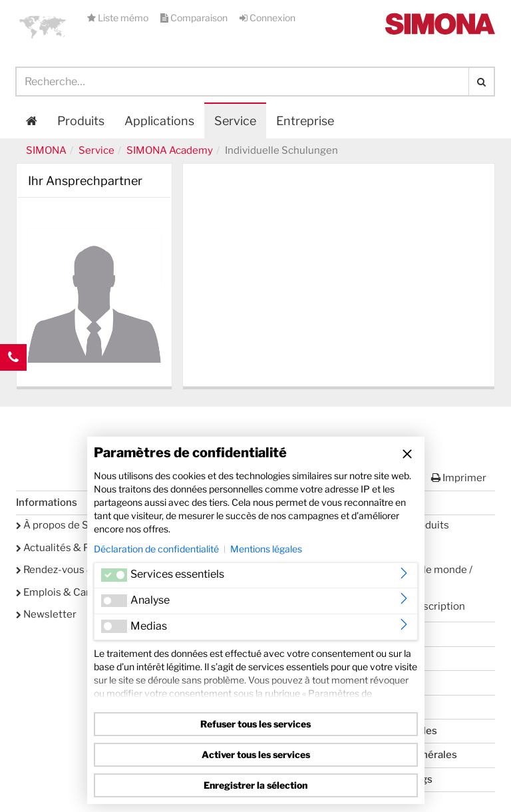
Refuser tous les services (255, 724)
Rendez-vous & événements (86, 570)
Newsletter (46, 614)
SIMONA (46, 150)
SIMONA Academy (170, 150)
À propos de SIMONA (69, 525)
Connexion (267, 18)
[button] (43, 27)
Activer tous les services (256, 754)
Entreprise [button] (305, 121)
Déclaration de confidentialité (156, 549)
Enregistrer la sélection (255, 785)
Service (96, 150)
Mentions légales (266, 549)
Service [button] (235, 121)
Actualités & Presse (66, 548)
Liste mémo (119, 18)
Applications (159, 121)
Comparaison (195, 18)
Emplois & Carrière (64, 592)
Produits (81, 121)
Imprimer (459, 478)
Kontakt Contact (13, 384)
